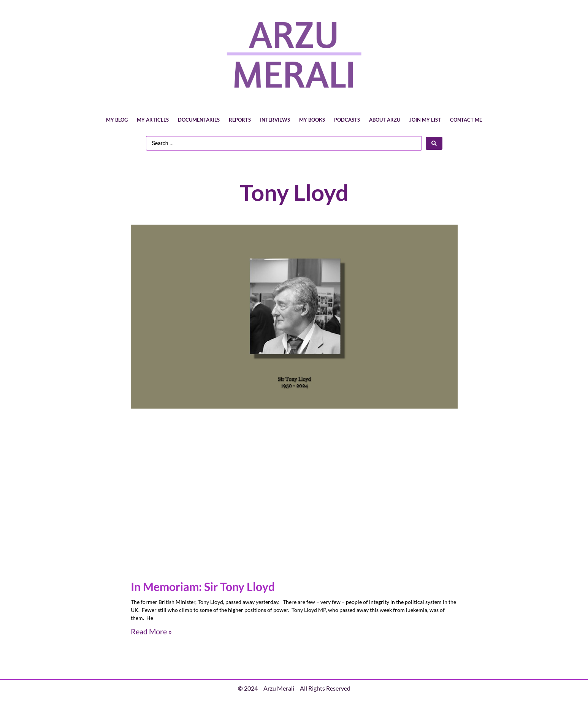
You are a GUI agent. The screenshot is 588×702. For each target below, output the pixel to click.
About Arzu (385, 120)
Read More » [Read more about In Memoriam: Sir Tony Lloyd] (151, 631)
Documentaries (199, 120)
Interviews (275, 120)
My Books (312, 120)
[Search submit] (434, 143)
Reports (240, 120)
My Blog (117, 120)
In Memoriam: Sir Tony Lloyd (203, 586)
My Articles (153, 120)
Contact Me (466, 120)
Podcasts (347, 120)
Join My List (425, 120)
